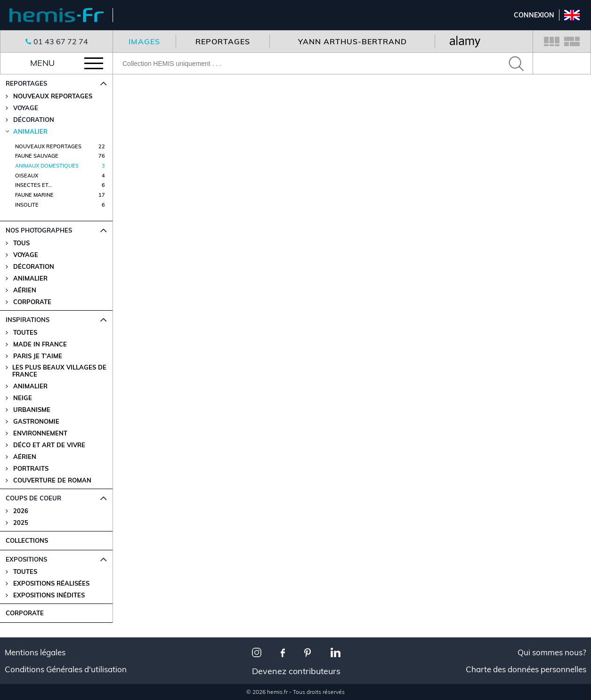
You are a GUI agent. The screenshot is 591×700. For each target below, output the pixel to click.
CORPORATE (25, 613)
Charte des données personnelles (526, 669)
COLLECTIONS (27, 540)
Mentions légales (35, 652)
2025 (21, 523)
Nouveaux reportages (53, 96)
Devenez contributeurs (296, 671)
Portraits (31, 469)
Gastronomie (36, 422)
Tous (21, 243)
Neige (23, 398)
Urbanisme (32, 410)
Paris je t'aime (38, 356)
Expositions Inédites (49, 595)
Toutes (25, 333)
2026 (21, 511)
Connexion (534, 15)
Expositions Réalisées (51, 583)
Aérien (25, 290)
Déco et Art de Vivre (49, 445)
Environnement (40, 433)
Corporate (32, 302)
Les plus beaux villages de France (59, 371)
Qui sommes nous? (552, 652)
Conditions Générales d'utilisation (66, 669)
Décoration (34, 267)
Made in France (40, 344)
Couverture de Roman (52, 480)
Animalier (30, 278)
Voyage (26, 255)
